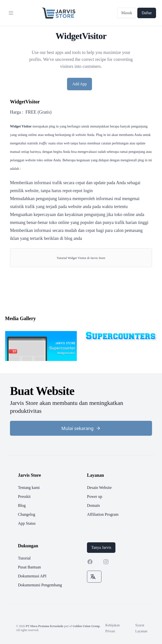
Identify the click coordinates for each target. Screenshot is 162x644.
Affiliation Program (103, 514)
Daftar (147, 13)
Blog (22, 505)
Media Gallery (20, 318)
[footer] (81, 530)
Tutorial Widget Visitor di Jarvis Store (81, 258)
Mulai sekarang (81, 428)
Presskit (24, 496)
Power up (95, 496)
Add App (80, 84)
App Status (27, 523)
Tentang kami (29, 488)
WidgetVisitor (25, 102)
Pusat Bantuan (29, 567)
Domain (93, 505)
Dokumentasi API (32, 576)
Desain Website (99, 488)
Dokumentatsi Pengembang (40, 585)
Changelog (27, 514)
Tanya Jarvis (101, 547)
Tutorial (24, 558)
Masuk (127, 13)
